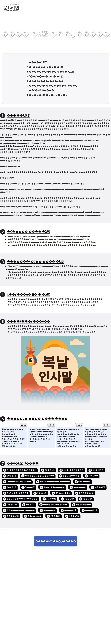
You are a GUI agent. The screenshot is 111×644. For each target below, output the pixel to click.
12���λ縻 (12, 505)
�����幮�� (83, 505)
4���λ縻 (50, 470)
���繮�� (98, 470)
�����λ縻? (38, 62)
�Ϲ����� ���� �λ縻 (46, 67)
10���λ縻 (100, 487)
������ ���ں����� (21, 510)
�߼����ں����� (80, 487)
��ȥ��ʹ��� (35, 516)
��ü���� (84, 482)
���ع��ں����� (54, 487)
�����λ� (49, 510)
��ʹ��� (93, 476)
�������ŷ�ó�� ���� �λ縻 (51, 72)
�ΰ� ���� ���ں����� (21, 470)
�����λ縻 (70, 510)
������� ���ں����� (55, 482)
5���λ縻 (11, 476)
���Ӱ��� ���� (73, 470)
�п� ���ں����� (17, 493)
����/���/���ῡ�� (46, 81)
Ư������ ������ (19, 482)
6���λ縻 (42, 493)
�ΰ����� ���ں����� (39, 476)
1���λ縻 (87, 499)
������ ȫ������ (55, 505)
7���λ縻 (69, 499)
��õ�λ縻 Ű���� (41, 90)
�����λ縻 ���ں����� (48, 95)
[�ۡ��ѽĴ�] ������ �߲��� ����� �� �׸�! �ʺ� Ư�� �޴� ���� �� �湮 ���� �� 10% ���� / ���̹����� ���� (42, 438)
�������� (86, 493)
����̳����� (71, 476)
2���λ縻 (55, 516)
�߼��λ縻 (30, 505)
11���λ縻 (74, 516)
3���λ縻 (30, 487)
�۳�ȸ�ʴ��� (63, 493)
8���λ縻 (11, 487)
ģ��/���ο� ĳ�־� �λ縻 (46, 77)
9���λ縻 (51, 499)
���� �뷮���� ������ (22, 499)
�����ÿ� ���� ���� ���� (53, 86)
